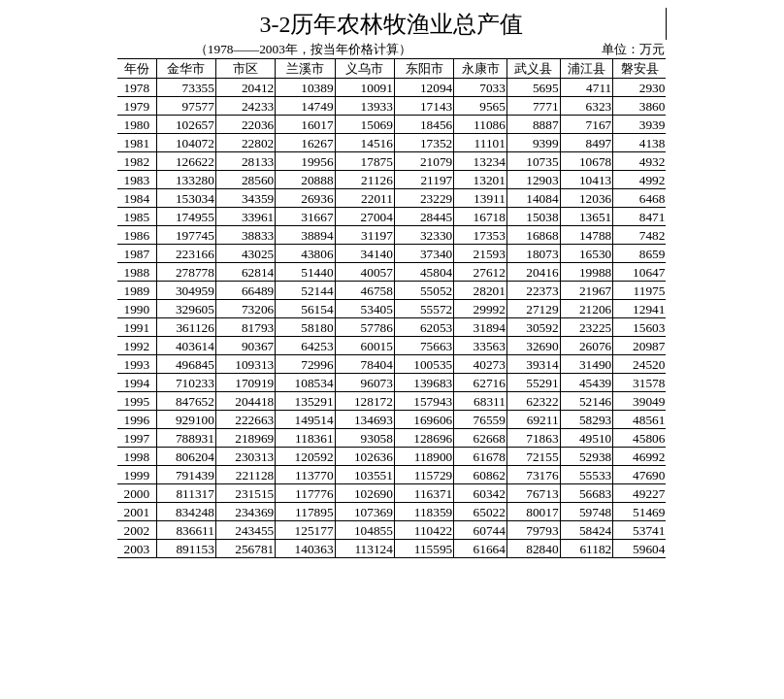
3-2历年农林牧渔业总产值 (392, 24)
